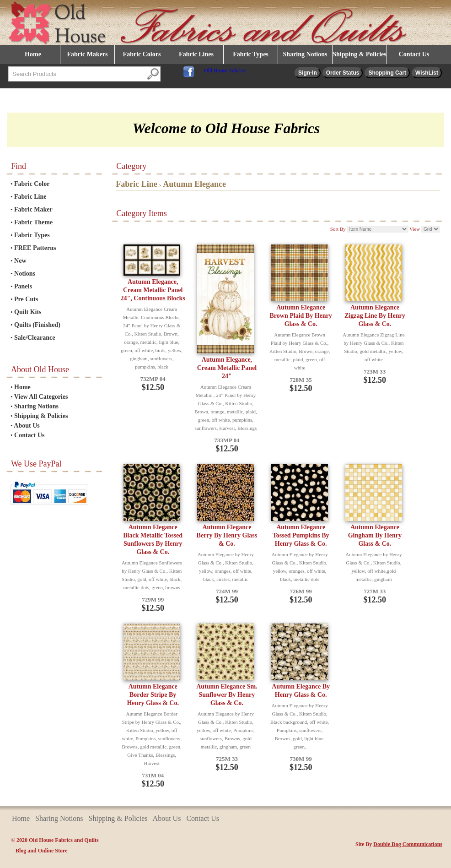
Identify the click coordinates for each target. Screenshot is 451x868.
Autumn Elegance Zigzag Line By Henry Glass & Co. (375, 316)
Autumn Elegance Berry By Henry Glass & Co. (227, 535)
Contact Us (414, 54)
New (20, 261)
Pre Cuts (26, 299)
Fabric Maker (33, 209)
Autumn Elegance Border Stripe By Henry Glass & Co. (153, 695)
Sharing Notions (305, 54)
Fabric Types (251, 54)
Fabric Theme (33, 222)
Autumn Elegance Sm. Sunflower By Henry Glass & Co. (227, 695)
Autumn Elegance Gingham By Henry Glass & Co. (375, 535)
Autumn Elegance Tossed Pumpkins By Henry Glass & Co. (301, 535)
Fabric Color (32, 184)
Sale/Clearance (35, 338)
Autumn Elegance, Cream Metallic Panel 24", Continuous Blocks (153, 290)
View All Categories (41, 397)
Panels (23, 286)
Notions (25, 274)
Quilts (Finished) (37, 325)
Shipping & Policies (359, 54)
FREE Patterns (35, 248)
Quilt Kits (28, 312)
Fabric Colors (142, 54)
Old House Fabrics (225, 71)
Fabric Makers (87, 54)
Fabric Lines (196, 54)
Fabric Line (30, 197)
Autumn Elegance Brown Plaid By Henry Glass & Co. (301, 316)
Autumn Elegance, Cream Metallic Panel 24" (227, 368)
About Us (27, 426)
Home (33, 54)
